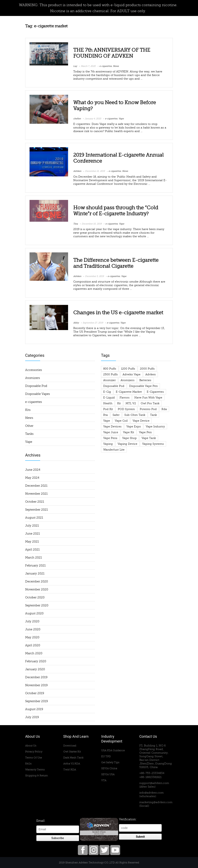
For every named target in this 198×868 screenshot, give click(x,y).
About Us (31, 746)
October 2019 (35, 693)
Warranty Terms (35, 770)
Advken (77, 171)
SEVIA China (109, 768)
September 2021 (37, 510)
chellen (77, 119)
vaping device (127, 444)
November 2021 (36, 494)
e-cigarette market (129, 392)
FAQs (28, 764)
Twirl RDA (70, 770)
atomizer (109, 380)
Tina (76, 224)
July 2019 (32, 717)
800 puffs (110, 369)
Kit (119, 403)
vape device (141, 421)
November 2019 (36, 685)
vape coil (121, 421)
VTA (104, 780)
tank (153, 415)
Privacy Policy (34, 752)
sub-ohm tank (135, 415)
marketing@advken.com (156, 802)
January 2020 (35, 669)
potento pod (148, 409)
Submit (140, 837)
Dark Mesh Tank (73, 758)
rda (164, 409)
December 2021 (36, 486)
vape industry (155, 427)
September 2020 (37, 605)
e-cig (107, 392)
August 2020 (34, 613)
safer (116, 415)
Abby (76, 323)
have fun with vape (148, 398)
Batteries (145, 380)
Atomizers (33, 378)
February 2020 (36, 661)
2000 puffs (147, 369)
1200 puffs (128, 369)
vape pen (145, 432)
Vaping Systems (153, 444)
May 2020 (32, 637)
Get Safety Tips (110, 762)
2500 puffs (110, 374)
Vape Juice (111, 432)
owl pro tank (150, 403)
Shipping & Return (37, 776)
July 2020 (32, 621)
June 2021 (33, 534)
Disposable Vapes (38, 394)
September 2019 (37, 701)
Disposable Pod (36, 386)
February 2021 (35, 565)
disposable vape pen (143, 386)
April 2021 (32, 550)
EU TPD (106, 756)
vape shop (129, 438)
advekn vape (132, 374)
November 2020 (37, 589)
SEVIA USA (108, 774)
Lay (75, 66)
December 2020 (37, 581)
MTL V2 (131, 403)
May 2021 (32, 542)
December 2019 (36, 677)
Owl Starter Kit (72, 752)
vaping (108, 444)
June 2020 (33, 629)
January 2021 (35, 573)
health (108, 403)
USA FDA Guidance (113, 750)
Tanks (29, 434)
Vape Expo (134, 427)
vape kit (129, 432)
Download (70, 746)
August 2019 (34, 709)
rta (105, 415)
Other (29, 426)
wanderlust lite (114, 450)
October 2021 (35, 502)
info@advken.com (151, 793)
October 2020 (35, 597)
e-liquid (109, 398)
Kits (28, 410)
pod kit (108, 409)
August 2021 (34, 518)
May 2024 (32, 478)
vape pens (110, 438)
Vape (121, 119)
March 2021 (34, 558)
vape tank (149, 438)
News (116, 66)
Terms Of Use (34, 758)
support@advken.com (154, 783)
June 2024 (33, 470)
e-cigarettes (106, 66)
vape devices (112, 427)
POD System (126, 409)
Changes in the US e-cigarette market (118, 313)
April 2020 (33, 645)
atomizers (128, 380)
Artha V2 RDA (72, 764)
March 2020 (34, 653)
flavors (125, 398)
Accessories (34, 370)
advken (150, 374)
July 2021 (32, 526)
